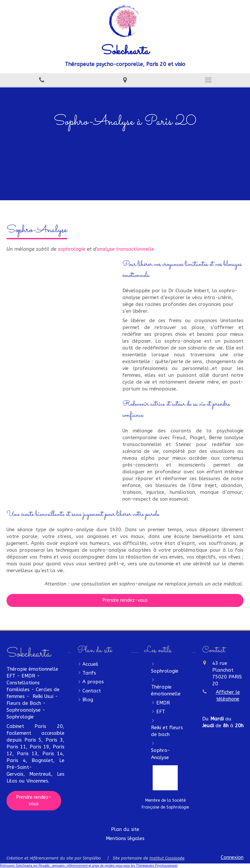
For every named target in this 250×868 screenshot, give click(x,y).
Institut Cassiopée (167, 858)
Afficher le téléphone (228, 696)
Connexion (232, 857)
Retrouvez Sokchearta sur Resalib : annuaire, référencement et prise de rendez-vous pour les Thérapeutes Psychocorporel (89, 866)
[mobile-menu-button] (208, 80)
